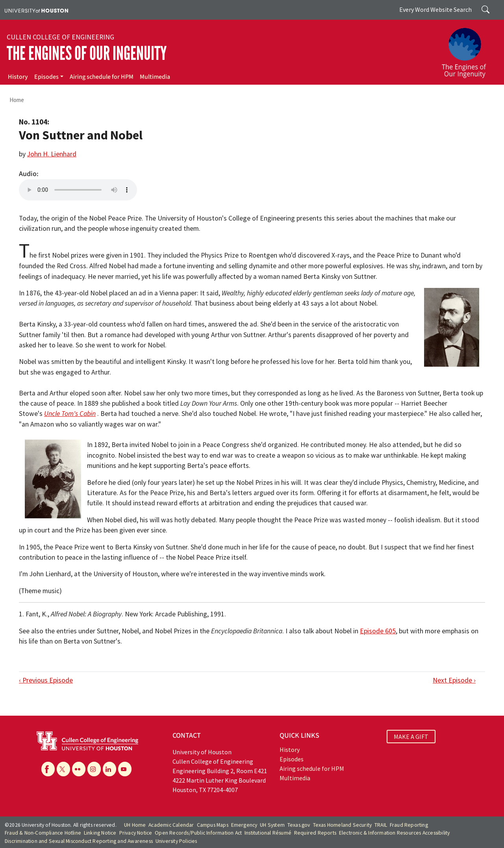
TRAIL (381, 825)
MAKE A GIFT (411, 737)
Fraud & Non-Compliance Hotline (43, 833)
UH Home (135, 825)
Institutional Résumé (268, 833)
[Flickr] (79, 769)
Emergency (244, 825)
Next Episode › (454, 680)
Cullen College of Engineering (60, 37)
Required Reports (315, 833)
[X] (63, 769)
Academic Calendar (171, 825)
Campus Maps (213, 825)
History (18, 77)
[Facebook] (48, 769)
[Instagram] (94, 769)
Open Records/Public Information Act (198, 833)
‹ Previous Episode (46, 680)
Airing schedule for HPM (102, 77)
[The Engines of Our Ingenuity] (469, 49)
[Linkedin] (109, 769)
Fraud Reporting (409, 825)
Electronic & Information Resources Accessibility (395, 833)
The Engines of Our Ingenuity (87, 53)
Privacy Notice (136, 833)
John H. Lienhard (52, 154)
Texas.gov (299, 825)
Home (17, 100)
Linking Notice (100, 833)
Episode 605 (378, 631)
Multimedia (155, 77)
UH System (272, 825)
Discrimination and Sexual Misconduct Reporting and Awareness (79, 841)
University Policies (176, 841)
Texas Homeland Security (343, 825)
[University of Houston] (36, 10)
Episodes (46, 77)
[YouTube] (125, 769)
